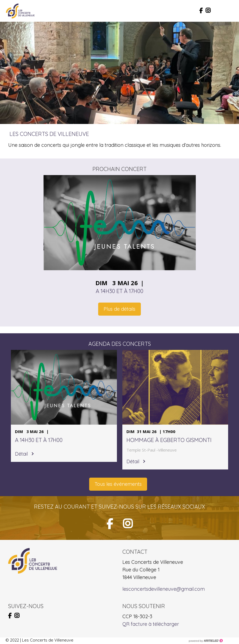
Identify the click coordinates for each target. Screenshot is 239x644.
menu (229, 11)
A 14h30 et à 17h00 (119, 291)
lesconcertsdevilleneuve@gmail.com (164, 589)
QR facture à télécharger (151, 624)
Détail (21, 454)
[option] (119, 73)
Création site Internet (206, 641)
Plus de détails (119, 309)
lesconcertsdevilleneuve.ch (20, 11)
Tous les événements (118, 484)
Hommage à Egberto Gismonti (169, 440)
